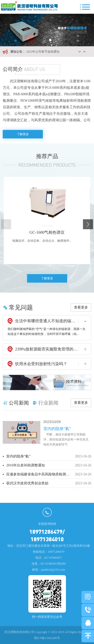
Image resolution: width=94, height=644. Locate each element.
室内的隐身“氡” (18, 456)
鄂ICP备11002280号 (47, 638)
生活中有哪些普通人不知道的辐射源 (47, 321)
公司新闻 (19, 403)
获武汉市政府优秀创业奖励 (27, 483)
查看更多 (81, 307)
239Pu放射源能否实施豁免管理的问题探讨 (47, 349)
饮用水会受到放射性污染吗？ (41, 364)
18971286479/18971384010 (47, 535)
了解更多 (23, 134)
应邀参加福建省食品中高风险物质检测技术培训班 (38, 474)
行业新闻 (48, 403)
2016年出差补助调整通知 (26, 465)
